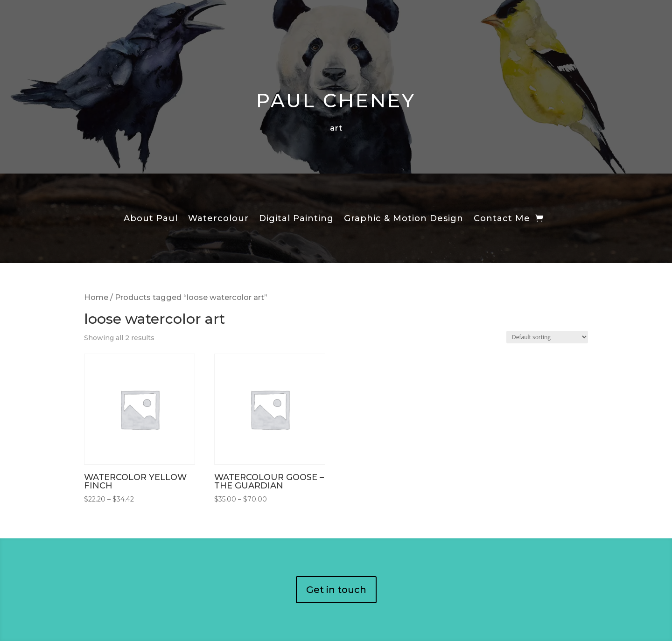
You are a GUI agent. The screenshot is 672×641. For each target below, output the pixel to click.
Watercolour (218, 219)
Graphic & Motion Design (404, 219)
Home (96, 297)
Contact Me (502, 219)
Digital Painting (296, 219)
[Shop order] (547, 337)
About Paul (151, 219)
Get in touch (336, 590)
